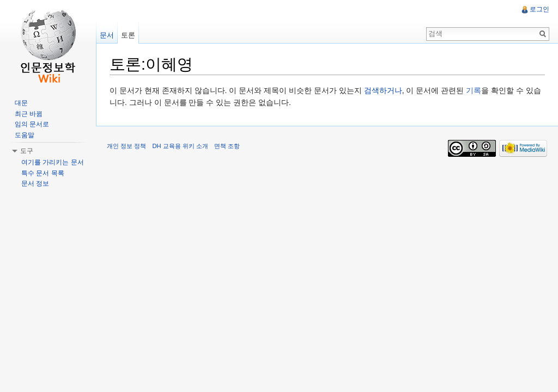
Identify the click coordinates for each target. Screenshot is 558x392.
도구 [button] (27, 151)
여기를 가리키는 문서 (53, 162)
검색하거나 (383, 90)
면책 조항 (227, 146)
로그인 (539, 9)
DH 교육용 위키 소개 (180, 146)
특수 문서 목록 (43, 173)
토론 (128, 35)
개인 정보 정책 (126, 146)
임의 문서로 (32, 124)
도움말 (25, 135)
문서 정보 (35, 183)
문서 (107, 35)
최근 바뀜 (29, 114)
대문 (21, 103)
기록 (474, 90)
